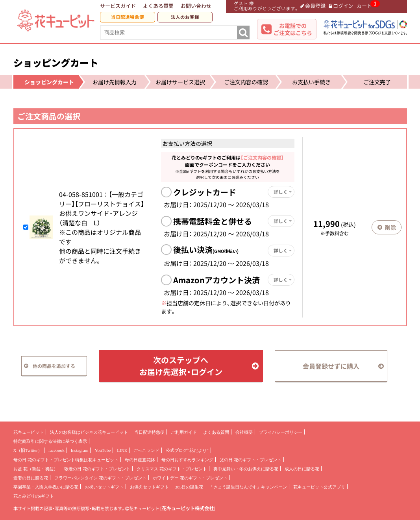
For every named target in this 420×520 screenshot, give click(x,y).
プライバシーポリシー (281, 432)
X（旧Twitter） (28, 450)
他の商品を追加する (50, 366)
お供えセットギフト (149, 487)
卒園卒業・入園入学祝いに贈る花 (46, 487)
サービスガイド (118, 6)
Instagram (80, 450)
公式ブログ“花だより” (187, 450)
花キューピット (29, 432)
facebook (56, 450)
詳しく (283, 192)
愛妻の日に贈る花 (31, 478)
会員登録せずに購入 (343, 366)
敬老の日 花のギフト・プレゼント (97, 469)
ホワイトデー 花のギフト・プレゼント (190, 478)
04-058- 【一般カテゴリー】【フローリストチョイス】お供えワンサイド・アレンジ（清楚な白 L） (102, 208)
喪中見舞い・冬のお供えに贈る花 (246, 469)
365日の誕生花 (189, 487)
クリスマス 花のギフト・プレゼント (172, 469)
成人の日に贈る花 (302, 469)
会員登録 (313, 6)
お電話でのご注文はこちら (293, 29)
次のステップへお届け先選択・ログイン (199, 366)
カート (364, 6)
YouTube (103, 450)
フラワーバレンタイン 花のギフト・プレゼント (100, 478)
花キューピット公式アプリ (319, 487)
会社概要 (244, 432)
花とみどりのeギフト (34, 496)
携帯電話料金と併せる (213, 221)
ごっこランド (146, 450)
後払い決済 (206, 250)
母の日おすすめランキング (187, 460)
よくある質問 (158, 6)
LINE (122, 450)
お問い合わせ (196, 6)
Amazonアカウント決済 (216, 280)
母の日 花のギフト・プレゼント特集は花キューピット (66, 460)
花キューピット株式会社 (188, 508)
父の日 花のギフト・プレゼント (251, 460)
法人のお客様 (185, 17)
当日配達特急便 (128, 17)
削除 (387, 227)
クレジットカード (205, 192)
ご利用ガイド (184, 432)
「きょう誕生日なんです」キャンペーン (248, 487)
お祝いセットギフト (104, 487)
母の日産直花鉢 (140, 460)
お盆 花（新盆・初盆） (36, 469)
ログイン (341, 6)
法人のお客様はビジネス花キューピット (89, 432)
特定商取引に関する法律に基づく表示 (50, 441)
